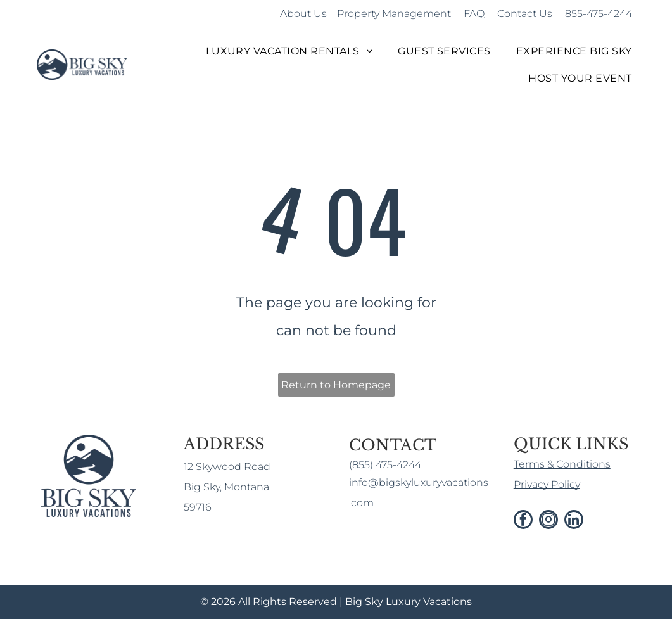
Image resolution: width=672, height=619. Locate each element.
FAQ (474, 14)
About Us (303, 14)
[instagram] (548, 521)
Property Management (394, 14)
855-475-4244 (599, 14)
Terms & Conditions (562, 464)
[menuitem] (289, 51)
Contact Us (525, 14)
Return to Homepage (336, 385)
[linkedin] (574, 521)
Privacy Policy (547, 484)
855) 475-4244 (387, 465)
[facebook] (523, 521)
